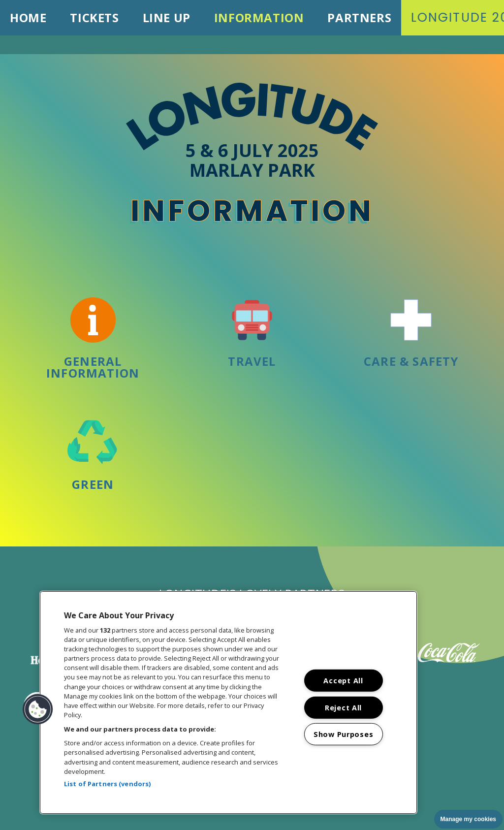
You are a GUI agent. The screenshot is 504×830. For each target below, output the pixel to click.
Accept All (343, 681)
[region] (228, 702)
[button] (38, 709)
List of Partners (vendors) (107, 784)
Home (28, 17)
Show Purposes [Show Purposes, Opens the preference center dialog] (343, 734)
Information (259, 17)
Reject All (343, 707)
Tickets (94, 17)
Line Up (167, 17)
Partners (359, 17)
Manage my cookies (468, 819)
